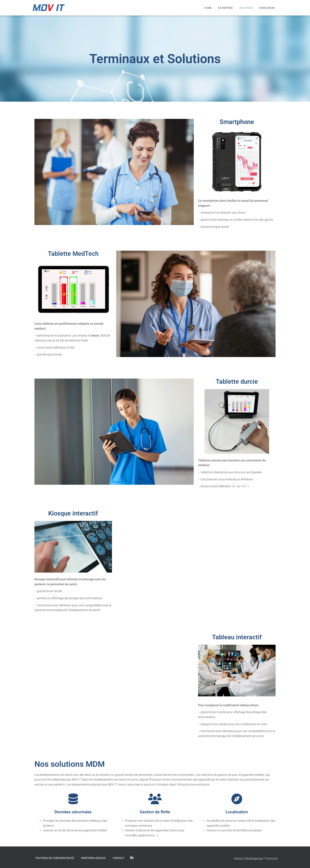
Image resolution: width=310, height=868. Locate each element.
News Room (267, 8)
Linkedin (132, 858)
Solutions (246, 8)
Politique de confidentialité (55, 858)
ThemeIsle (271, 859)
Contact (118, 858)
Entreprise (226, 8)
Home (208, 8)
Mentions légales (93, 858)
